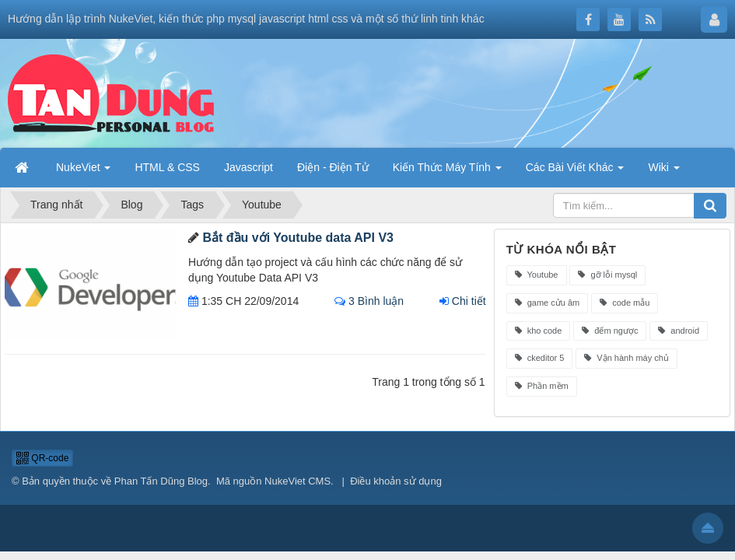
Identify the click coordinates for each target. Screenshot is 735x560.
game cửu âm (548, 303)
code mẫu (625, 303)
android (679, 331)
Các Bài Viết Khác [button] (575, 167)
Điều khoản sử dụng (396, 481)
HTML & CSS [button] (167, 167)
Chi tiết (463, 301)
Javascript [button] (248, 167)
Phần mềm (542, 386)
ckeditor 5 (540, 358)
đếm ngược (610, 331)
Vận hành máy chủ (626, 358)
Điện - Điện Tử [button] (333, 167)
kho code (539, 331)
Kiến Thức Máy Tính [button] (447, 167)
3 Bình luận (369, 301)
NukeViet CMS (297, 481)
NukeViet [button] (83, 167)
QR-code (42, 458)
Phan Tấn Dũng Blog (161, 481)
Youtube (537, 275)
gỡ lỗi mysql (607, 275)
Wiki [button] (663, 167)
